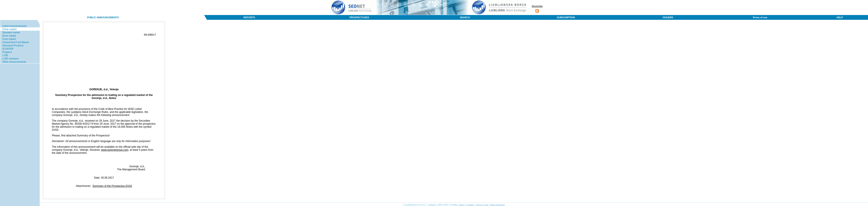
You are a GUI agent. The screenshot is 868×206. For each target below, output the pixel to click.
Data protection (498, 205)
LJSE (5, 55)
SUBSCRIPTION (566, 17)
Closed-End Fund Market (16, 42)
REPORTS (249, 17)
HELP (840, 17)
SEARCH (465, 17)
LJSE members (11, 59)
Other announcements (14, 62)
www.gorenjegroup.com (115, 150)
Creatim (470, 205)
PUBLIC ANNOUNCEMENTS (103, 17)
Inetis (461, 205)
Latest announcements (14, 26)
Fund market (9, 39)
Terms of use (760, 17)
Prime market (9, 29)
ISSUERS (668, 17)
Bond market (9, 36)
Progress (7, 52)
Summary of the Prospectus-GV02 (112, 186)
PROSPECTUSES (359, 17)
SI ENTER (8, 49)
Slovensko (537, 6)
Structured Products (13, 45)
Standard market (11, 32)
